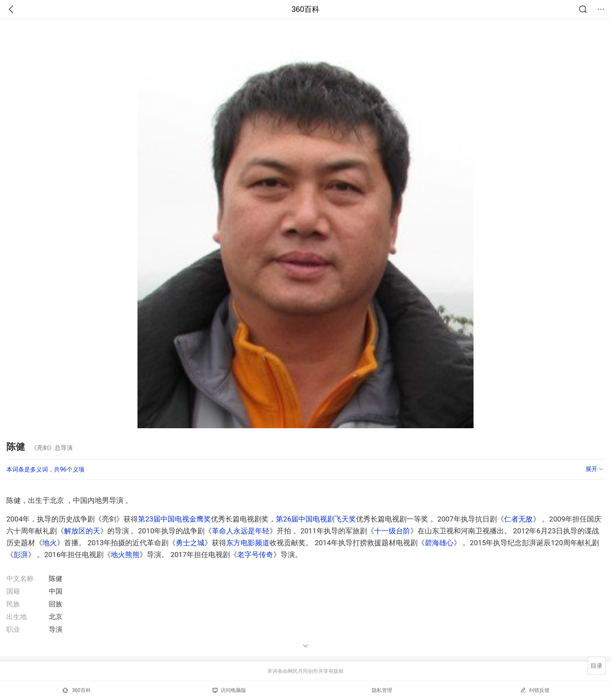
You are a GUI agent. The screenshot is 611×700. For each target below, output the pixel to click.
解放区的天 (82, 531)
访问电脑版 (229, 690)
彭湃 (21, 555)
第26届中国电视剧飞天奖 (316, 519)
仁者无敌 (519, 519)
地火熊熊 (125, 555)
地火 (50, 543)
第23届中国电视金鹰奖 (174, 519)
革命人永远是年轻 (241, 531)
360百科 (305, 9)
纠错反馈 (535, 690)
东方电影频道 (248, 543)
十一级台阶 (392, 531)
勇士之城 (190, 543)
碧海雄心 (439, 543)
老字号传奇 (255, 555)
